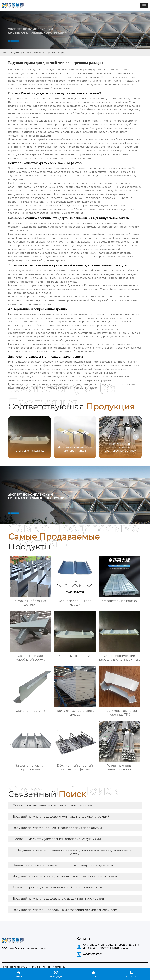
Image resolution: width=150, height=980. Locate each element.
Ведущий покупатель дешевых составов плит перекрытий (57, 828)
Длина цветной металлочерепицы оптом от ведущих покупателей (64, 865)
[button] (136, 437)
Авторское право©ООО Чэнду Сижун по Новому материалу (34, 967)
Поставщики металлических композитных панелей (52, 805)
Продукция (56, 974)
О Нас (94, 974)
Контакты (131, 974)
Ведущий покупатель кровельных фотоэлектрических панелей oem (65, 910)
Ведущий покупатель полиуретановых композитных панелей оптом (65, 876)
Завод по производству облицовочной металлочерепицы (57, 887)
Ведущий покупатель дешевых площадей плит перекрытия (58, 899)
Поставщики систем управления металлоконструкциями (57, 839)
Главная (5, 53)
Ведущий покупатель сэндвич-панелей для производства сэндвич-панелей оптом (75, 852)
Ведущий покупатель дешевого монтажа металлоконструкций (61, 817)
